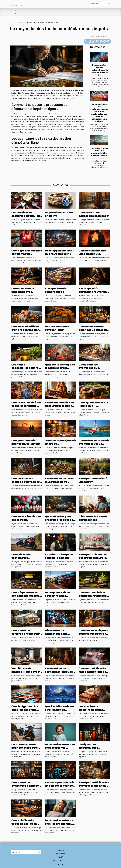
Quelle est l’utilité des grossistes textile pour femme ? (26, 406)
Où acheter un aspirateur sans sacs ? (56, 634)
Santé (61, 857)
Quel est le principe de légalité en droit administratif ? (60, 368)
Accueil (13, 22)
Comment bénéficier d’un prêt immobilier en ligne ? (25, 330)
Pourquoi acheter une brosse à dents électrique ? (60, 748)
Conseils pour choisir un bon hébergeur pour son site (60, 786)
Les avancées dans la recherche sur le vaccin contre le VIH (99, 70)
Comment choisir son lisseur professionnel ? (60, 406)
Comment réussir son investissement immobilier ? (60, 482)
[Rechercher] (100, 4)
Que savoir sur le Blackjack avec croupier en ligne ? (24, 292)
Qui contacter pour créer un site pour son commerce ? (60, 520)
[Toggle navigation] (13, 12)
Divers (20, 22)
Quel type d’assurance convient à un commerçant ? (27, 254)
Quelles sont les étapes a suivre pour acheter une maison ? (26, 482)
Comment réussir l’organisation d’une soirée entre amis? (59, 672)
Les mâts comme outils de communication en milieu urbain (99, 152)
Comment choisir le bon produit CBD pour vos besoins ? (93, 596)
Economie (60, 851)
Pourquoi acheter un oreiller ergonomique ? (59, 824)
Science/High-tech (61, 861)
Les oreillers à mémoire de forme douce (91, 710)
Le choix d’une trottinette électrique (21, 558)
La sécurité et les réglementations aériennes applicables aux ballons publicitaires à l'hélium (99, 113)
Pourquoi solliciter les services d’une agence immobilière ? (94, 786)
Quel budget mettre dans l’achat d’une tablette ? (25, 710)
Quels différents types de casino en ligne (24, 824)
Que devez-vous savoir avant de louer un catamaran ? (94, 444)
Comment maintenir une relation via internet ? (92, 254)
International (61, 854)
